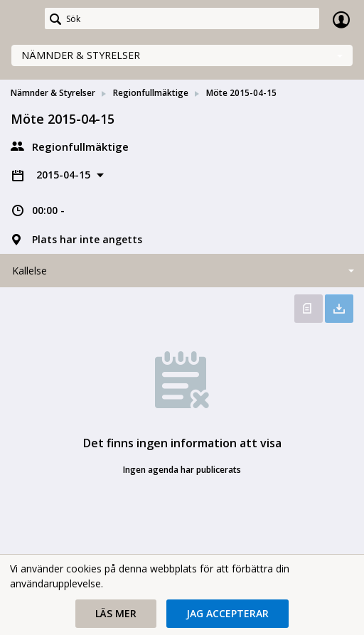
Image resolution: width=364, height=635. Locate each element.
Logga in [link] (341, 19)
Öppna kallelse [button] (309, 309)
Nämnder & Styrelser (81, 55)
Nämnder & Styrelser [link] (53, 93)
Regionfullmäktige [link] (151, 93)
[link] (23, 19)
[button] (116, 614)
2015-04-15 (65, 175)
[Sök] (182, 18)
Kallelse (30, 271)
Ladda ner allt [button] (339, 309)
